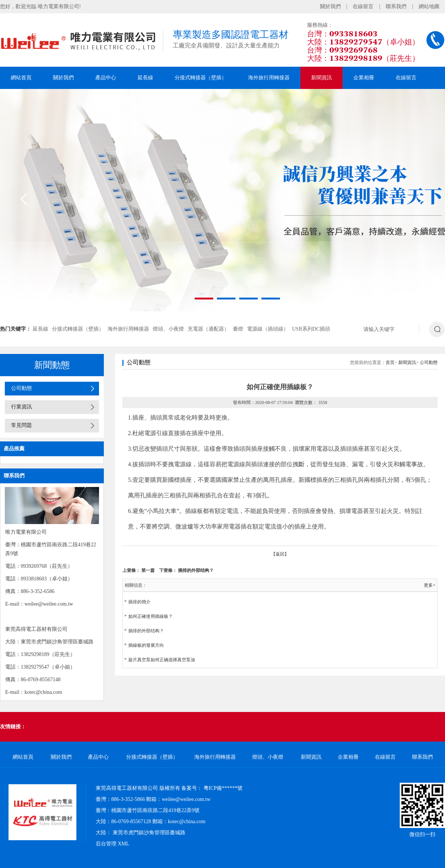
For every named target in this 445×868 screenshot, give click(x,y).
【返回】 (280, 554)
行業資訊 (22, 407)
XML (124, 844)
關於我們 (330, 6)
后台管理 (106, 844)
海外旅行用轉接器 (269, 78)
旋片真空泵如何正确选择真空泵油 (162, 660)
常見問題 (22, 425)
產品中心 (106, 78)
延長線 (145, 78)
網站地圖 (429, 6)
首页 (390, 362)
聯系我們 (396, 6)
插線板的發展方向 (146, 645)
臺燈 (238, 329)
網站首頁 (21, 78)
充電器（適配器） (208, 329)
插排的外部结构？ (196, 570)
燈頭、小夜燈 (168, 329)
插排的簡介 (139, 602)
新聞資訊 (322, 78)
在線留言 (363, 6)
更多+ (430, 585)
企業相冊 (364, 78)
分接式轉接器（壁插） (201, 78)
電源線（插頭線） (268, 329)
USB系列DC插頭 (311, 329)
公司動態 (22, 388)
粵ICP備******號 (223, 788)
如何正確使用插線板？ (151, 616)
